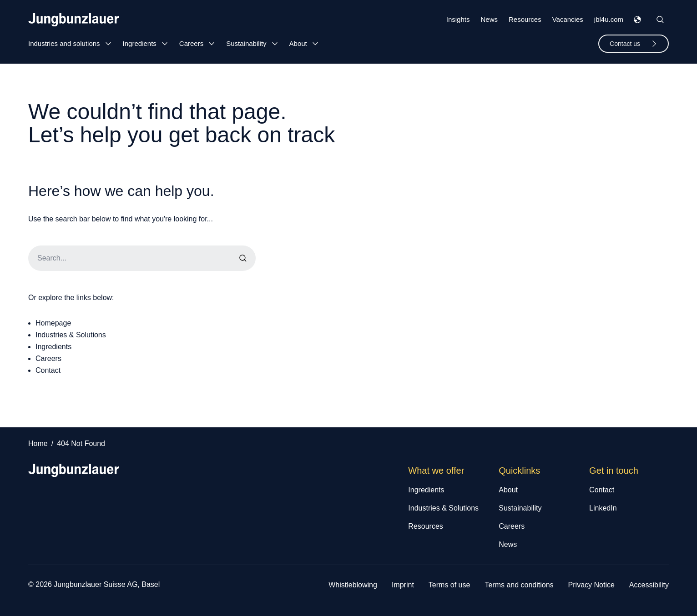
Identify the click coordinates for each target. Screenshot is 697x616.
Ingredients (140, 43)
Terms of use (450, 585)
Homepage (53, 323)
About (298, 43)
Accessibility (649, 585)
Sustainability (246, 43)
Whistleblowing (353, 585)
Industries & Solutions (71, 335)
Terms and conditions (519, 585)
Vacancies (568, 19)
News (489, 19)
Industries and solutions (64, 43)
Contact (48, 370)
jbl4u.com (609, 19)
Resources (525, 19)
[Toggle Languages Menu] (637, 20)
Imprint (403, 585)
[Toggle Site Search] (660, 20)
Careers (191, 43)
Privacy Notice (591, 585)
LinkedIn (603, 508)
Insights (458, 19)
